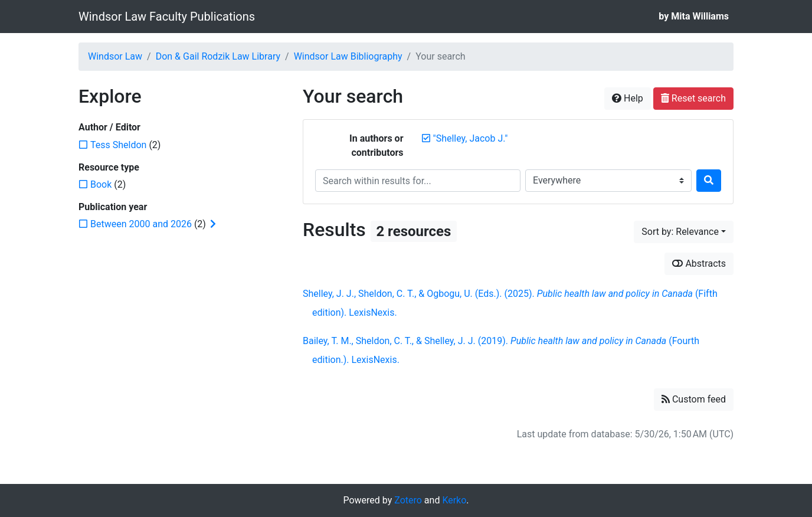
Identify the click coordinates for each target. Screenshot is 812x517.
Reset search (693, 98)
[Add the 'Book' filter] (101, 184)
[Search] (709, 181)
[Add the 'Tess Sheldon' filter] (118, 145)
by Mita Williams (694, 16)
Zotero (408, 500)
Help (628, 98)
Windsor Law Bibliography (348, 56)
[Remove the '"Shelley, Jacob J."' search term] (471, 138)
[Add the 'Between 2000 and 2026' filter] (141, 224)
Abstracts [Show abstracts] (699, 264)
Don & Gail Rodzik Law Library (218, 56)
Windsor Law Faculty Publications (167, 17)
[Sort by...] (684, 232)
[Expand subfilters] (213, 224)
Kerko (454, 500)
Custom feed (694, 399)
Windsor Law (115, 56)
